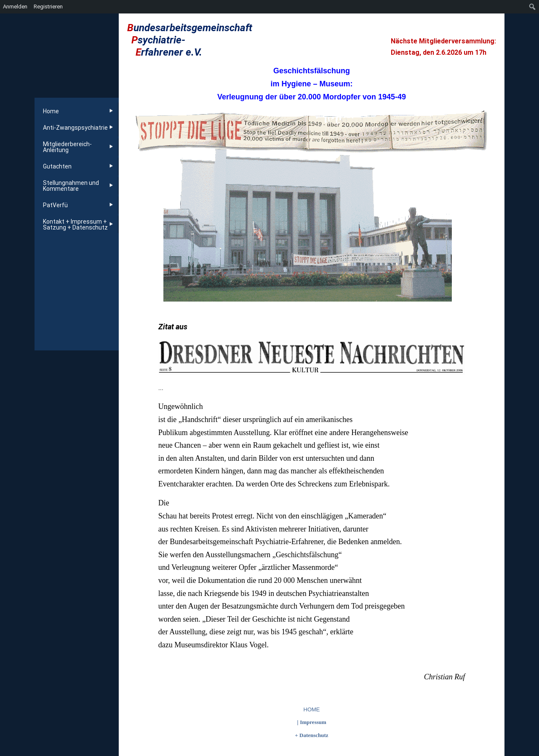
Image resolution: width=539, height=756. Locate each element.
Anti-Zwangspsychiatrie (75, 128)
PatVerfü (55, 205)
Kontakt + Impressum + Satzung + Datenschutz (75, 224)
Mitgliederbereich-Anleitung (67, 147)
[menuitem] (532, 7)
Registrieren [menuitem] (48, 7)
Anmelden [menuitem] (15, 7)
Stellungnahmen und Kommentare (71, 186)
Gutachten (57, 166)
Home (51, 111)
